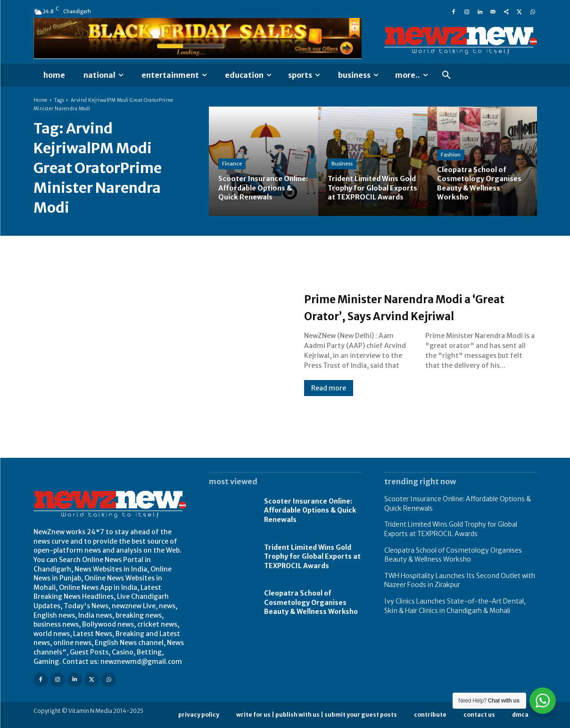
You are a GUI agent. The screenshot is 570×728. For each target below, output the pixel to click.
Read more (329, 397)
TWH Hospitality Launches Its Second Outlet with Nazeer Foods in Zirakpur (460, 580)
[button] (446, 75)
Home (41, 100)
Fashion (451, 155)
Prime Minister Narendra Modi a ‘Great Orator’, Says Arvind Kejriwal (414, 306)
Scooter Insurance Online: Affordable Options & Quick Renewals (310, 510)
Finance (232, 155)
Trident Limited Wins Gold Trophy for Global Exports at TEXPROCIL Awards (312, 557)
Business (342, 155)
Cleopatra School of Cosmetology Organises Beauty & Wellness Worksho (311, 602)
